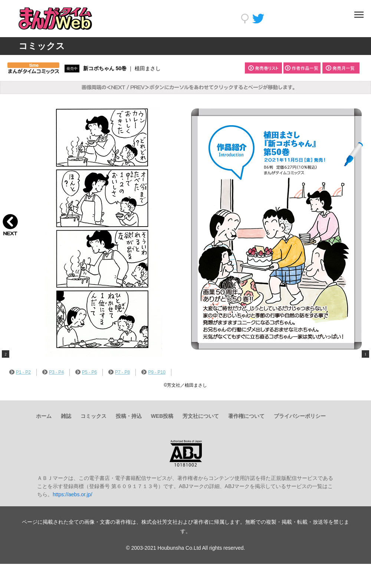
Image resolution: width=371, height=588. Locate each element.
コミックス (93, 416)
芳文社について (201, 416)
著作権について (246, 416)
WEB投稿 (162, 416)
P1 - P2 (20, 372)
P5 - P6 (86, 372)
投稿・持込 (129, 416)
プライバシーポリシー (300, 416)
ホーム (44, 416)
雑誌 (66, 416)
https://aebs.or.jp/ (73, 494)
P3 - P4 (53, 372)
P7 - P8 (119, 372)
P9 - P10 (153, 372)
